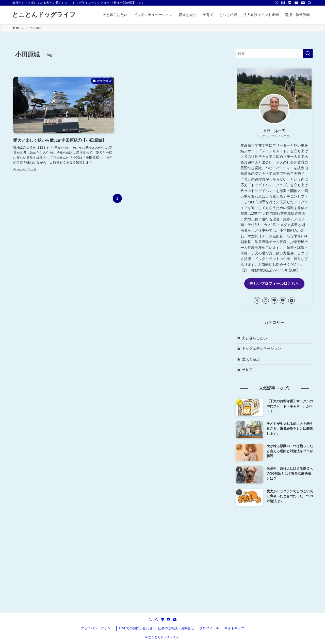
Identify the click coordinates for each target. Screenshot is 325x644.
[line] (290, 3)
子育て (247, 370)
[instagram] (283, 3)
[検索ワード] (274, 54)
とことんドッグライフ (44, 15)
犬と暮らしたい (254, 338)
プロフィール (209, 628)
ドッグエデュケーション (262, 349)
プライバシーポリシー (97, 628)
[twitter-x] (277, 3)
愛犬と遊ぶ (251, 359)
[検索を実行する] (308, 54)
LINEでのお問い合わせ (136, 628)
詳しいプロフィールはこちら (274, 284)
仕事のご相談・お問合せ (176, 628)
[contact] (303, 3)
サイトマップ (234, 628)
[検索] (310, 3)
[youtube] (296, 3)
